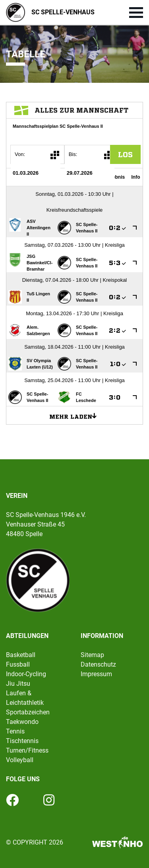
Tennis (15, 731)
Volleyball (20, 760)
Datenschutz (98, 664)
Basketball (21, 655)
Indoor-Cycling (26, 674)
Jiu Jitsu (18, 684)
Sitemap (92, 655)
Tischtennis (22, 741)
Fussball (18, 664)
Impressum (96, 674)
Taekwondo (22, 722)
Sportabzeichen (28, 712)
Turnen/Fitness (27, 750)
